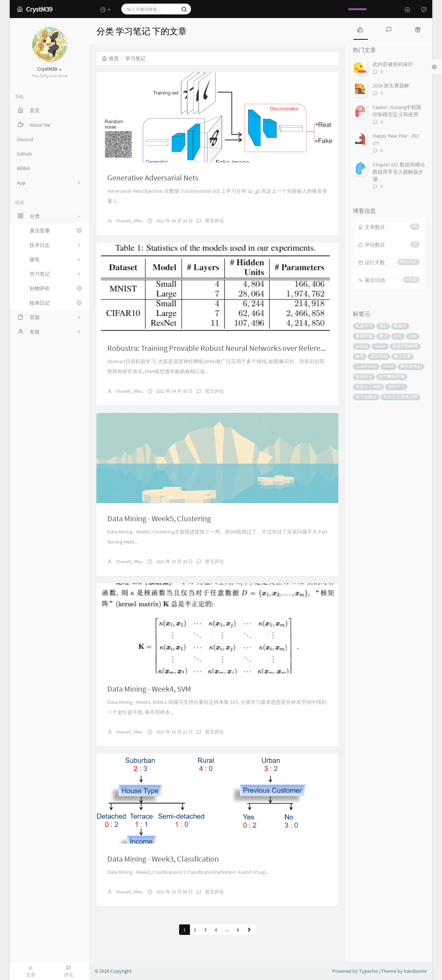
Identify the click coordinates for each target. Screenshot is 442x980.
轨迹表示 (364, 377)
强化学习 (396, 387)
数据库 (400, 326)
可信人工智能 (368, 387)
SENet (389, 367)
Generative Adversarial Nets (153, 178)
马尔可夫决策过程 (400, 397)
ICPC (398, 336)
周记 (383, 326)
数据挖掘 (364, 336)
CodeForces (366, 367)
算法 (383, 336)
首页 (110, 58)
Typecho (368, 971)
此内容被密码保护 (393, 64)
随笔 (360, 356)
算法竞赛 (56, 231)
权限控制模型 (405, 346)
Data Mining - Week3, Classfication (163, 859)
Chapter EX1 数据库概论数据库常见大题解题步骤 (399, 172)
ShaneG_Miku (129, 221)
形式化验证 (366, 397)
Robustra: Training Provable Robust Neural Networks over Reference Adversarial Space (250, 348)
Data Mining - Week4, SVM (149, 689)
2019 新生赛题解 (391, 86)
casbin (380, 346)
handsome (415, 971)
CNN (413, 336)
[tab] (360, 29)
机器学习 (364, 326)
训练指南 (379, 356)
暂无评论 (214, 221)
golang (362, 346)
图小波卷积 (411, 367)
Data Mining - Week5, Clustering (159, 518)
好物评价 (56, 288)
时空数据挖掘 (392, 377)
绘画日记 (56, 303)
